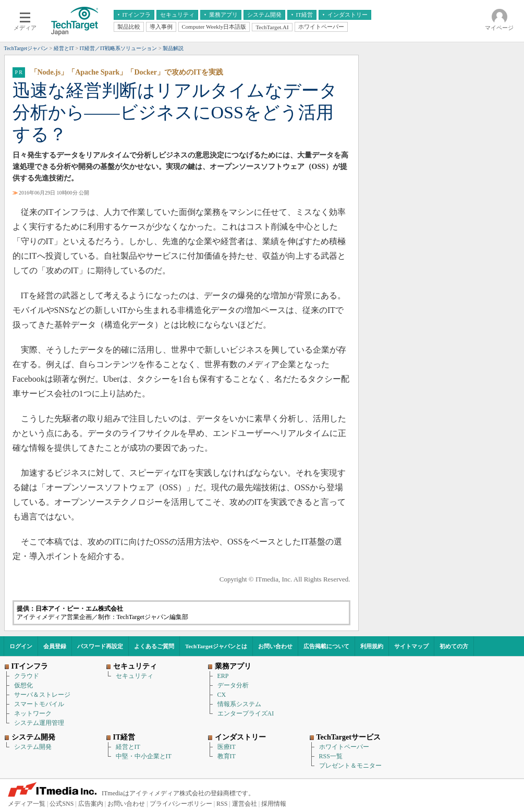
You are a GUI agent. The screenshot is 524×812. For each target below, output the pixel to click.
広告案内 (91, 804)
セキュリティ (135, 676)
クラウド (27, 676)
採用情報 (274, 804)
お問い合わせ (275, 646)
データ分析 (233, 685)
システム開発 (33, 747)
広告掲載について (326, 646)
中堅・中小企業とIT (144, 756)
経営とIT (128, 747)
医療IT (227, 747)
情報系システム (239, 704)
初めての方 (454, 646)
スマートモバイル (39, 704)
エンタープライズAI (246, 713)
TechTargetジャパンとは (216, 646)
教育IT (227, 756)
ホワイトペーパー (344, 747)
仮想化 (23, 685)
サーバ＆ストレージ (42, 695)
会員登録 (55, 646)
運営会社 (245, 804)
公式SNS (62, 804)
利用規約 (372, 646)
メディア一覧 (27, 804)
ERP (223, 676)
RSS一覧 (331, 756)
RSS (222, 804)
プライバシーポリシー (181, 804)
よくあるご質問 (154, 646)
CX (222, 695)
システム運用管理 (39, 723)
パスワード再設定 (100, 646)
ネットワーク (33, 713)
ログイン (21, 646)
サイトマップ (411, 646)
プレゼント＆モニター (350, 766)
